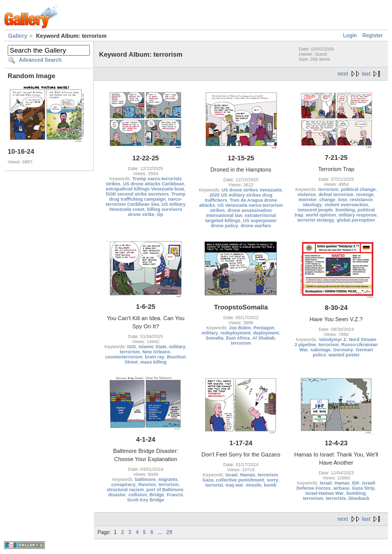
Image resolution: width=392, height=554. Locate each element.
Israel (232, 475)
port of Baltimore (165, 490)
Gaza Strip (363, 488)
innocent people (315, 210)
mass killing (154, 362)
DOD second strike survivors (137, 194)
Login (350, 35)
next (343, 74)
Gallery (18, 36)
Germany (343, 350)
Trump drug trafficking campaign (148, 197)
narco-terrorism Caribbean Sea (144, 202)
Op (160, 214)
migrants (168, 479)
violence (307, 195)
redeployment (236, 333)
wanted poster (344, 355)
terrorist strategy (316, 220)
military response (358, 215)
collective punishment (240, 480)
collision (138, 495)
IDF (356, 483)
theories (147, 485)
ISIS (131, 347)
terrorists (336, 498)
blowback (359, 498)
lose (342, 200)
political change (358, 189)
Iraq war (235, 485)
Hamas (248, 475)
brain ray (155, 357)
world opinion (321, 215)
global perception (356, 220)
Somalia (215, 338)
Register (373, 35)
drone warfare (256, 226)
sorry (273, 480)
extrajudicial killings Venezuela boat (145, 189)
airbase (341, 488)
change (328, 200)
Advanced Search (40, 60)
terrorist (214, 485)
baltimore (146, 479)
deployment (266, 333)
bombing (345, 210)
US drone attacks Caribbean (154, 184)
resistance (361, 200)
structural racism (125, 490)
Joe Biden (240, 328)
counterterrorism (124, 357)
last (366, 74)
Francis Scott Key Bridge (155, 497)
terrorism (328, 189)
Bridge (157, 495)
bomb (270, 485)
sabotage (321, 350)
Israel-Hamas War (324, 493)
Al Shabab (263, 338)
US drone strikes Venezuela (252, 190)
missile (253, 485)
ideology (313, 205)
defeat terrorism (336, 195)
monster (308, 200)
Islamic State (152, 347)
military (177, 347)
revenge (365, 195)
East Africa (238, 338)
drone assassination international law (239, 213)
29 (169, 532)
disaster (117, 495)
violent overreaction (347, 205)
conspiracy (124, 485)
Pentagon (264, 328)
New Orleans (156, 352)
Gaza (208, 480)
